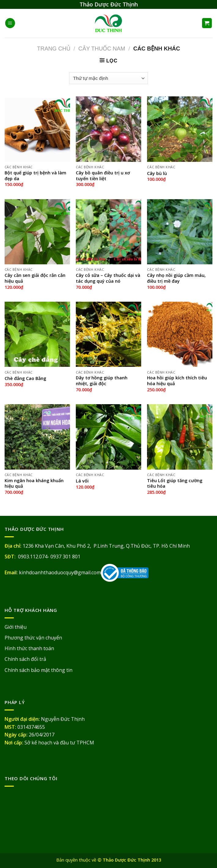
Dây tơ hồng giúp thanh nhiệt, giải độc (102, 381)
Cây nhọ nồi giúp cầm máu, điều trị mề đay (176, 278)
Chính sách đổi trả (25, 659)
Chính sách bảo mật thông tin (39, 670)
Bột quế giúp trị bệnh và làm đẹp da (35, 176)
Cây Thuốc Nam (102, 48)
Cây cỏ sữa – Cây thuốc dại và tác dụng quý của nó (108, 278)
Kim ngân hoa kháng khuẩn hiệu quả (34, 484)
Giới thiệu (16, 627)
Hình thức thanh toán (29, 648)
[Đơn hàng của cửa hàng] (108, 78)
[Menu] (10, 23)
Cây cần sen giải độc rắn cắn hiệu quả (35, 278)
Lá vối (82, 481)
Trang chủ (54, 48)
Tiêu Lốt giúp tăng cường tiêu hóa (175, 484)
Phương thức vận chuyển (33, 638)
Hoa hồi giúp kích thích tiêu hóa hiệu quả (177, 381)
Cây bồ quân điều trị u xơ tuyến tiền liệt (103, 176)
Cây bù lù (157, 173)
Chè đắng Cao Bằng (25, 378)
